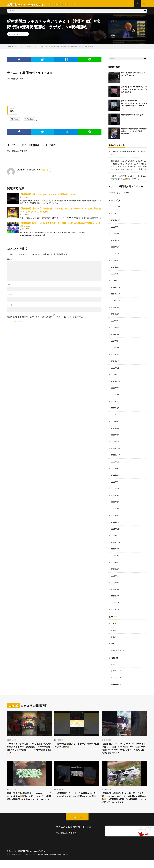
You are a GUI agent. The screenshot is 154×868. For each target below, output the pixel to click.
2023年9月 (115, 389)
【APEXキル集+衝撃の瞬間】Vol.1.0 (125, 154)
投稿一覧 (45, 172)
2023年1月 (115, 442)
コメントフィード (118, 675)
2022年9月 (115, 469)
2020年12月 (116, 607)
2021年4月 (115, 581)
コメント (11, 261)
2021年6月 (115, 568)
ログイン (115, 661)
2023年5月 (115, 416)
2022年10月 (116, 462)
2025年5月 (115, 257)
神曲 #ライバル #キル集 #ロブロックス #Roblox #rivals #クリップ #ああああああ (134, 91)
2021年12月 (116, 528)
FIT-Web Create (43, 855)
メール (10, 297)
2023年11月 (116, 376)
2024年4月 (115, 343)
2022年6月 (115, 488)
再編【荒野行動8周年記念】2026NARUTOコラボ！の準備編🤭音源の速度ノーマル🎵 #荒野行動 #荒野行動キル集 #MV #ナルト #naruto (29, 797)
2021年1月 (115, 601)
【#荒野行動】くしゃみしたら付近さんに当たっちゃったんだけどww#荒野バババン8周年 (76, 796)
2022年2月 (115, 515)
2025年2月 (115, 277)
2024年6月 (115, 330)
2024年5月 (115, 336)
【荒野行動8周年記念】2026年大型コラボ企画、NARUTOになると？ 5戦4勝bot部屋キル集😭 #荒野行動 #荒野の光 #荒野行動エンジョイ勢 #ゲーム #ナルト (124, 797)
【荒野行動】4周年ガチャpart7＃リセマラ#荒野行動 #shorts (48, 196)
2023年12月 (116, 369)
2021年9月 (115, 548)
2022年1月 (115, 521)
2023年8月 (115, 396)
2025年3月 (115, 270)
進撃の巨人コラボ (118, 648)
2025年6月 (115, 250)
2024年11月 (116, 297)
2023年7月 (115, 402)
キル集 (114, 628)
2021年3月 (115, 588)
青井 (115, 173)
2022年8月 (115, 475)
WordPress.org (117, 681)
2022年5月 (115, 495)
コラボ (24, 36)
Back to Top (77, 818)
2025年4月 (115, 264)
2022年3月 (115, 508)
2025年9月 (115, 231)
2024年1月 (115, 363)
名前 (10, 287)
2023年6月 (115, 409)
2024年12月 (116, 290)
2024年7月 (115, 323)
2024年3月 (115, 350)
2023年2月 (115, 435)
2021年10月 (116, 541)
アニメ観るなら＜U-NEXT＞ (18, 81)
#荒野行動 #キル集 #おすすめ (132, 117)
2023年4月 (115, 422)
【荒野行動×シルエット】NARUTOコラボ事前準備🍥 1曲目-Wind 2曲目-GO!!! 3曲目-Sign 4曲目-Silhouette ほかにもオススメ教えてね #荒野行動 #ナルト (124, 746)
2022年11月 (116, 455)
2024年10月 (116, 303)
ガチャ (114, 621)
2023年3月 (115, 429)
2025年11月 (116, 217)
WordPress (65, 855)
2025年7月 (115, 244)
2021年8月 (115, 554)
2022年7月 (115, 482)
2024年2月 (115, 356)
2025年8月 (115, 237)
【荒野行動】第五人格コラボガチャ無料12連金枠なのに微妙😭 (76, 742)
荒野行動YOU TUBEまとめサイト (35, 851)
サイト (10, 307)
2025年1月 (115, 283)
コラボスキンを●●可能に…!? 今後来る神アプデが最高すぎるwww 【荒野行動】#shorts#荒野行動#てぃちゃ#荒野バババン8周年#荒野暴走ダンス (30, 746)
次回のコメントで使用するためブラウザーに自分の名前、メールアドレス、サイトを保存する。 (45, 319)
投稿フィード (116, 668)
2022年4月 (115, 502)
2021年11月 (116, 535)
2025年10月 (116, 224)
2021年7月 (115, 561)
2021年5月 (115, 574)
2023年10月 (116, 383)
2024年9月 (115, 310)
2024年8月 (115, 316)
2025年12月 (116, 211)
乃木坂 (114, 641)
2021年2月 (115, 594)
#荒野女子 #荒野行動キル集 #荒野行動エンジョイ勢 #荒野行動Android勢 (134, 133)
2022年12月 (116, 449)
